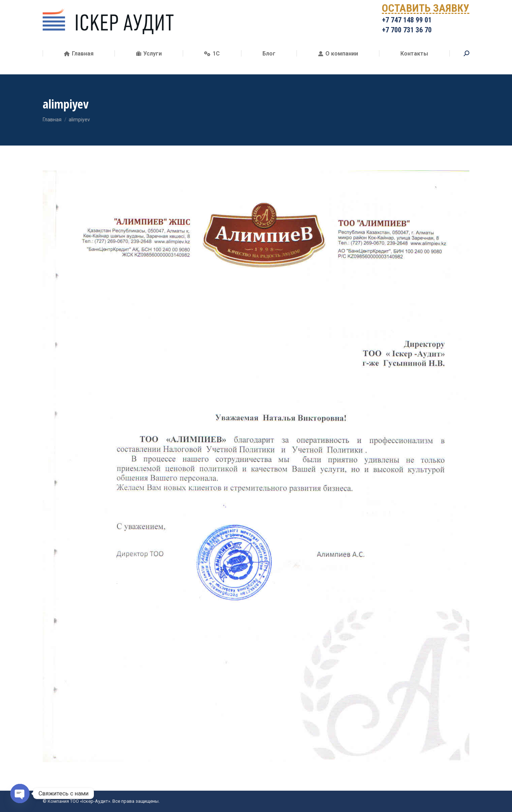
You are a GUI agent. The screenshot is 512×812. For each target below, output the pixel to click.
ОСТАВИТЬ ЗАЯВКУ (426, 20)
